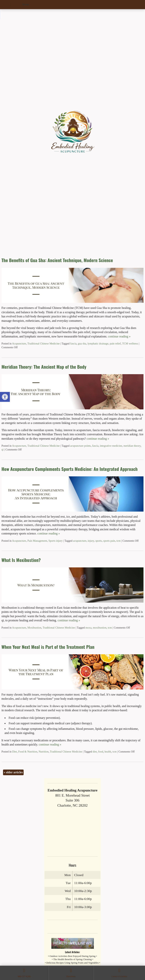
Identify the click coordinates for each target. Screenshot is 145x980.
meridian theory (132, 446)
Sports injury (56, 541)
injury (91, 541)
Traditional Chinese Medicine (44, 344)
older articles (13, 772)
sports (99, 541)
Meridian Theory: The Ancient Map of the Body (44, 367)
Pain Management (37, 541)
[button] (5, 397)
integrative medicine (111, 446)
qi (3, 449)
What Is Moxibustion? (21, 560)
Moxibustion (34, 628)
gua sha (82, 344)
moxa (89, 628)
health (108, 752)
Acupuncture (19, 344)
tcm (119, 541)
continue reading (119, 336)
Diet (14, 752)
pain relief (115, 344)
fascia (73, 344)
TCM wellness (130, 344)
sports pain (109, 541)
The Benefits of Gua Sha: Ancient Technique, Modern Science (57, 260)
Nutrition (44, 752)
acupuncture (80, 541)
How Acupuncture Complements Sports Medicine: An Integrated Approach (70, 469)
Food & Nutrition (28, 752)
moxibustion (100, 628)
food (101, 752)
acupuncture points (81, 446)
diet (95, 752)
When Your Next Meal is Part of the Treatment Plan (48, 647)
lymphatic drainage (98, 344)
